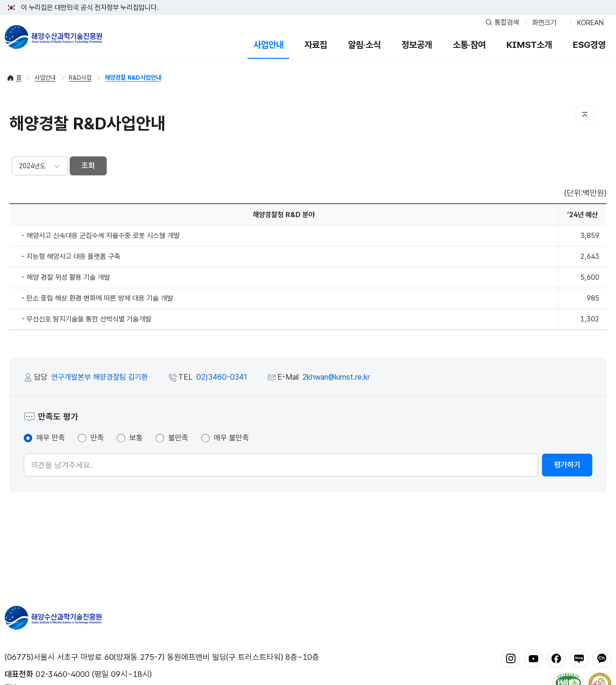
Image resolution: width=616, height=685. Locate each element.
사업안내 (268, 45)
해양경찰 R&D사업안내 (133, 78)
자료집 (316, 45)
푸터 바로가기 (308, 0)
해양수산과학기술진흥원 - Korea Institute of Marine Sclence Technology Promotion (53, 37)
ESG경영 (589, 45)
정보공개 (417, 45)
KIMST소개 (529, 45)
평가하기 (567, 465)
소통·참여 (469, 45)
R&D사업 (80, 78)
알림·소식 (364, 45)
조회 (88, 166)
